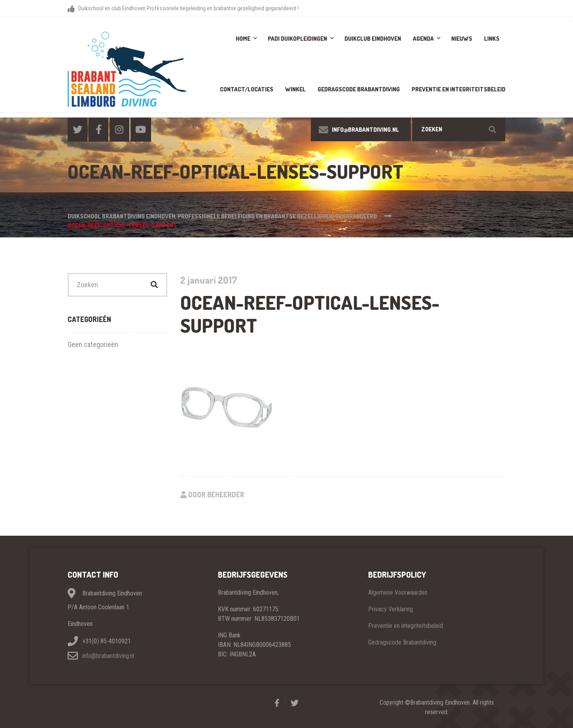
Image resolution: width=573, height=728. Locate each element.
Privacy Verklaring (391, 609)
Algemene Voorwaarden (398, 592)
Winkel (295, 89)
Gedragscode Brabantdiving (402, 642)
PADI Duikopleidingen (297, 39)
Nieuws (462, 39)
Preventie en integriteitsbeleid (459, 89)
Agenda (423, 39)
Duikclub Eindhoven (373, 39)
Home (243, 39)
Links (492, 39)
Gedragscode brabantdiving (359, 89)
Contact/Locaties (247, 89)
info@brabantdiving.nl (108, 656)
